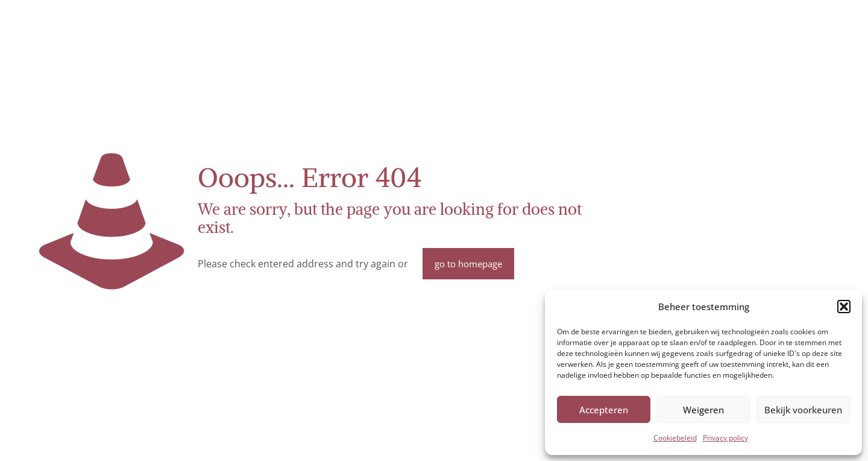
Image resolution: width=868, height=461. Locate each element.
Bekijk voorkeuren (803, 410)
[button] (844, 307)
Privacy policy (725, 438)
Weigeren (703, 410)
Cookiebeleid (675, 438)
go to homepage (468, 264)
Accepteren (604, 410)
